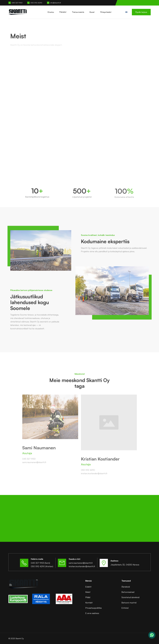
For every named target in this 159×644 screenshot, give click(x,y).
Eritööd (125, 608)
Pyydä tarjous (141, 12)
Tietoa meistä (78, 12)
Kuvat (92, 12)
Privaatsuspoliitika (93, 608)
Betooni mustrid (129, 603)
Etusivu (51, 12)
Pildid (88, 597)
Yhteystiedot (106, 12)
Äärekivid (126, 587)
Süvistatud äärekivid (130, 597)
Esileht (88, 587)
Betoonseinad (128, 592)
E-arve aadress (92, 613)
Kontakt (89, 603)
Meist (88, 592)
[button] (63, 12)
